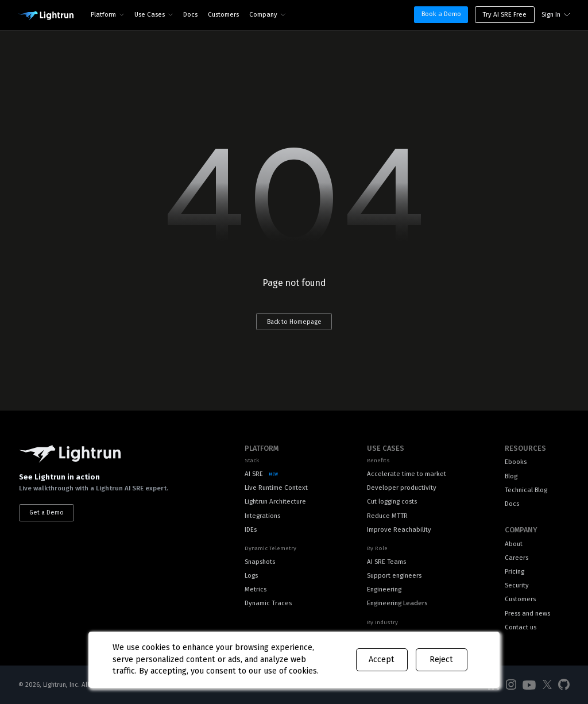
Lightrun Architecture (275, 501)
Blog (511, 476)
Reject (441, 659)
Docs (190, 14)
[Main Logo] (46, 16)
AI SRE (254, 474)
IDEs (251, 529)
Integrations (262, 516)
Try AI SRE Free (504, 14)
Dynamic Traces (268, 603)
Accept (382, 659)
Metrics (256, 589)
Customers (223, 14)
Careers (517, 558)
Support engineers (394, 575)
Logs (251, 575)
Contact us (521, 627)
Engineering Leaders (397, 603)
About (514, 544)
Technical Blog (526, 490)
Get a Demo (47, 512)
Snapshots (260, 562)
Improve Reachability (399, 529)
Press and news (527, 613)
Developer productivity (402, 488)
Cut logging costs (392, 501)
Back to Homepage (294, 322)
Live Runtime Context (276, 488)
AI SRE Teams (386, 562)
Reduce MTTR (387, 516)
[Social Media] (511, 685)
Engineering (384, 589)
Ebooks (516, 462)
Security (517, 585)
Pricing (514, 571)
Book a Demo (441, 14)
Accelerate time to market (407, 474)
